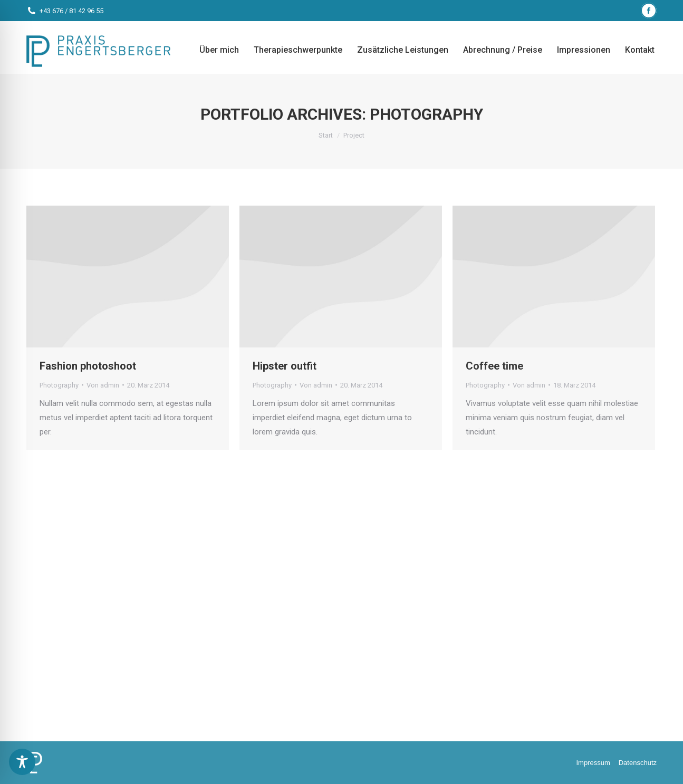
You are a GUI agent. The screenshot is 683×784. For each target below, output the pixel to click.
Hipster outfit (285, 366)
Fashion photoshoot (88, 366)
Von (103, 385)
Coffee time (494, 366)
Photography (59, 385)
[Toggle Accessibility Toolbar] (22, 762)
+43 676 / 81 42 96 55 (71, 11)
